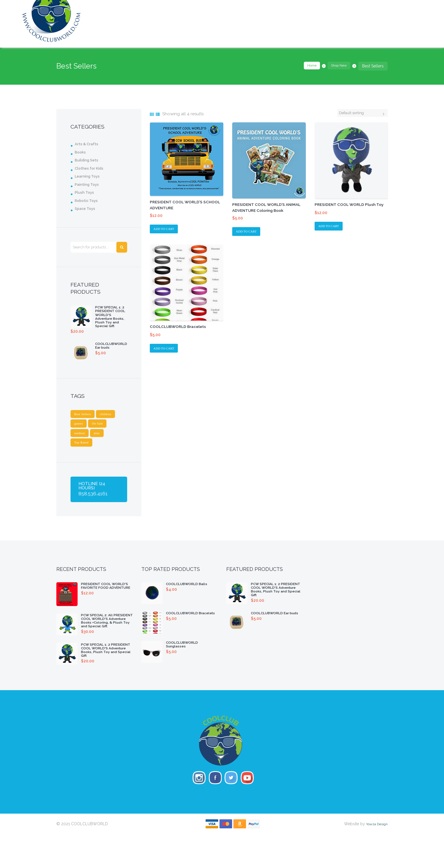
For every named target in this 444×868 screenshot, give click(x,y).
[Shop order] (357, 114)
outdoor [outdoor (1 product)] (81, 444)
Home (306, 66)
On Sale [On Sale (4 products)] (101, 433)
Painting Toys (89, 184)
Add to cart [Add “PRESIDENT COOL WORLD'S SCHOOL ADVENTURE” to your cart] (166, 230)
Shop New (337, 66)
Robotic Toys (89, 201)
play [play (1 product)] (101, 444)
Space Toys (87, 208)
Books (81, 152)
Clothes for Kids (92, 168)
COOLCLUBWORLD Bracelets (182, 328)
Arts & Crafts (88, 144)
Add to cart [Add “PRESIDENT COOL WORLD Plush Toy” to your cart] (331, 233)
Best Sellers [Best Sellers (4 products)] (85, 423)
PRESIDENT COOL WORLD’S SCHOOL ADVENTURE (180, 205)
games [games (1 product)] (80, 433)
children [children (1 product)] (111, 423)
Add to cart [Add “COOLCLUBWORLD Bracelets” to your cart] (166, 351)
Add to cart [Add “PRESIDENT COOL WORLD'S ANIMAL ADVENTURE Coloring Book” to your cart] (249, 233)
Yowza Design (375, 858)
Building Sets (89, 160)
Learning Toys (90, 176)
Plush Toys (86, 192)
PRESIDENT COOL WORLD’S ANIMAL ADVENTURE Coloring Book (265, 211)
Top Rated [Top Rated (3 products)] (83, 454)
